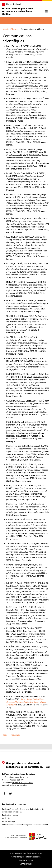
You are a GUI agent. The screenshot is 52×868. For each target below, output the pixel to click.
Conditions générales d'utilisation (26, 857)
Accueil (5, 29)
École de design (8, 821)
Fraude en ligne (26, 860)
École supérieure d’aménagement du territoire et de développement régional (23, 811)
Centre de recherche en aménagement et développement (25, 825)
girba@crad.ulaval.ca (19, 785)
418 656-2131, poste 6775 (22, 783)
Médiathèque (14, 29)
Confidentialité (26, 864)
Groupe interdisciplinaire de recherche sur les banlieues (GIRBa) (18, 11)
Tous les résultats (11, 735)
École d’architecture (10, 815)
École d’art (6, 818)
